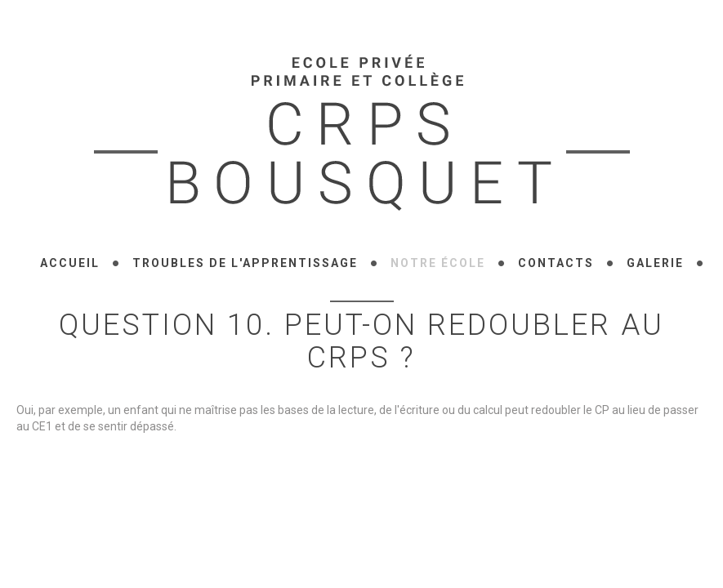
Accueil (70, 263)
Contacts (556, 263)
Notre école (438, 263)
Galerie (655, 263)
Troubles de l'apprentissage (245, 263)
